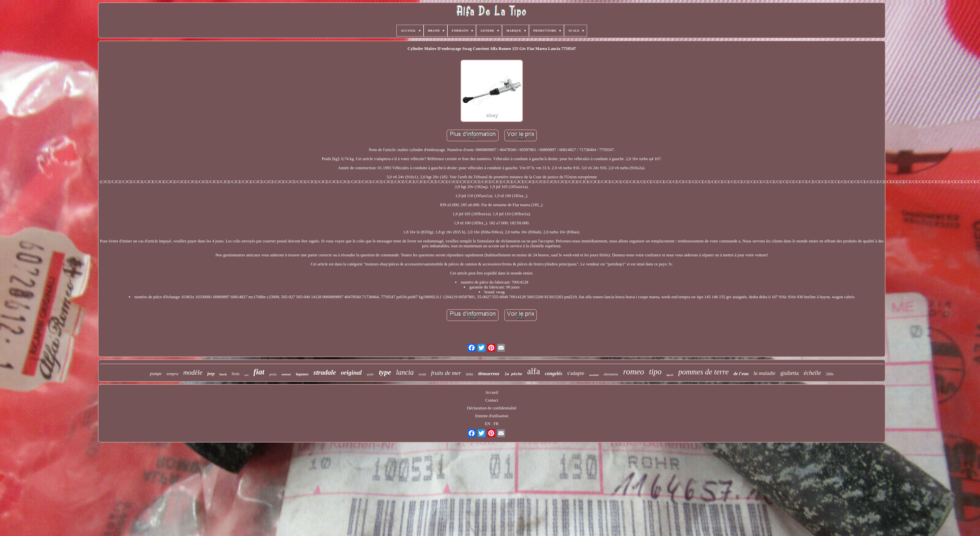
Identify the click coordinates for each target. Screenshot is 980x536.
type (385, 372)
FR (496, 424)
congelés (554, 373)
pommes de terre (703, 372)
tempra (172, 374)
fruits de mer (446, 373)
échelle (812, 373)
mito (470, 374)
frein (235, 374)
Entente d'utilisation (492, 416)
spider (370, 374)
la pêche (513, 374)
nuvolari (594, 375)
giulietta (790, 373)
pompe (156, 374)
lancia (405, 372)
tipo (655, 372)
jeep (211, 374)
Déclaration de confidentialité (492, 408)
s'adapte (576, 373)
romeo (634, 372)
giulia (273, 374)
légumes (302, 374)
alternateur (611, 374)
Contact (492, 400)
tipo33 (670, 375)
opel (246, 375)
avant (422, 374)
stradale (325, 372)
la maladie (765, 373)
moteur (286, 374)
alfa (534, 371)
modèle (193, 372)
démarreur (489, 374)
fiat (259, 372)
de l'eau (741, 374)
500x (830, 374)
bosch (223, 374)
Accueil (492, 392)
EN (488, 424)
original (351, 373)
